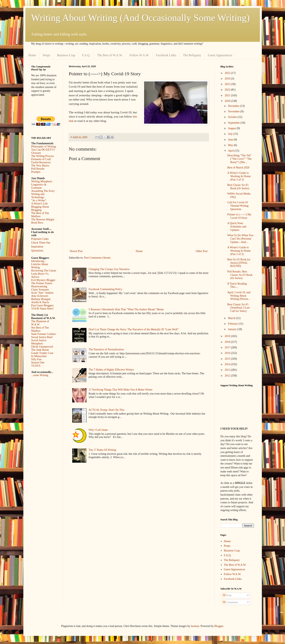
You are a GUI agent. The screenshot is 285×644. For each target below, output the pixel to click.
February (233, 324)
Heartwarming (39, 286)
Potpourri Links (40, 239)
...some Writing (40, 375)
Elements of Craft (41, 159)
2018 (228, 342)
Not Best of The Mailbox (40, 329)
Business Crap (66, 55)
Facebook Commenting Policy (105, 289)
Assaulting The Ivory (43, 191)
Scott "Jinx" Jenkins (42, 293)
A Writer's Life (39, 204)
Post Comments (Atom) (97, 258)
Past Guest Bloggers (43, 305)
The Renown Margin (43, 219)
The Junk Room (40, 350)
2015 (228, 359)
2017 (228, 347)
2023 (228, 84)
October (233, 117)
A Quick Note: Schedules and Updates (237, 227)
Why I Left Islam (98, 430)
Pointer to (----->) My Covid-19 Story (239, 216)
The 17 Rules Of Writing (102, 450)
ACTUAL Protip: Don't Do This (107, 410)
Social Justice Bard (42, 337)
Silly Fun (36, 359)
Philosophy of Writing (44, 147)
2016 (228, 353)
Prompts (36, 172)
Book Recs (37, 223)
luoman (195, 626)
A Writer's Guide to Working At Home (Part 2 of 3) (239, 251)
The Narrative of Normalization (106, 349)
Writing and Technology (38, 196)
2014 (228, 364)
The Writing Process (43, 156)
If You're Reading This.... (237, 285)
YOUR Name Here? (43, 309)
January (233, 329)
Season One (38, 363)
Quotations (37, 251)
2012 (228, 376)
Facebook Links (166, 55)
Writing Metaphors (42, 181)
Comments (230, 602)
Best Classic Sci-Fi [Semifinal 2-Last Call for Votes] (238, 308)
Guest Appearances (220, 55)
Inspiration (37, 247)
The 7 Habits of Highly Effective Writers (111, 370)
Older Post (202, 251)
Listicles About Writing (40, 266)
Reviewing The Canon (44, 271)
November (234, 111)
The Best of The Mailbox (40, 215)
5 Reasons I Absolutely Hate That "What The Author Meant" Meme (126, 309)
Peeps (47, 55)
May (231, 145)
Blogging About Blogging (40, 208)
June (231, 140)
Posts (227, 595)
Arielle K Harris (40, 302)
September (234, 123)
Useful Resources (41, 162)
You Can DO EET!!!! (43, 150)
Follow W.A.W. (139, 55)
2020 (228, 101)
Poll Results (38, 169)
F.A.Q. (86, 55)
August (232, 128)
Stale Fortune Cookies (44, 334)
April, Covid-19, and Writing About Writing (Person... (239, 296)
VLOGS (36, 366)
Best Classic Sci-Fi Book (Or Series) (238, 187)
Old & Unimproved (42, 347)
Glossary (36, 153)
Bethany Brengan (41, 299)
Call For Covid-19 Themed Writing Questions (238, 206)
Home (32, 55)
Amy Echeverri (40, 296)
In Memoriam (39, 356)
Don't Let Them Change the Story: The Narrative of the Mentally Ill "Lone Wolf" (134, 329)
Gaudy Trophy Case (42, 353)
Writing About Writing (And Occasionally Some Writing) (141, 18)
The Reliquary (192, 55)
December (234, 106)
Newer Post (76, 251)
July (231, 134)
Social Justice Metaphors (39, 342)
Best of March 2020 (238, 168)
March (232, 318)
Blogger (219, 626)
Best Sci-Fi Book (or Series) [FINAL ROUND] (239, 263)
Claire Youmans (40, 290)
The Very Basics (40, 166)
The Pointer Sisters (42, 283)
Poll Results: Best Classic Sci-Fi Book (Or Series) (240, 275)
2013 (228, 370)
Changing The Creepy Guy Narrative (109, 269)
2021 (228, 95)
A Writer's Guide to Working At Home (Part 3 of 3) (239, 176)
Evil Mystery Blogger (43, 280)
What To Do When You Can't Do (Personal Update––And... (240, 239)
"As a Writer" (39, 200)
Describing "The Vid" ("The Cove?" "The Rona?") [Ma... (239, 159)
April (231, 151)
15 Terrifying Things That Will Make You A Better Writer (121, 390)
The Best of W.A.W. (110, 55)
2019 (228, 336)
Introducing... (39, 261)
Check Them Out (41, 243)
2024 (228, 79)
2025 (228, 73)
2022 (228, 90)
